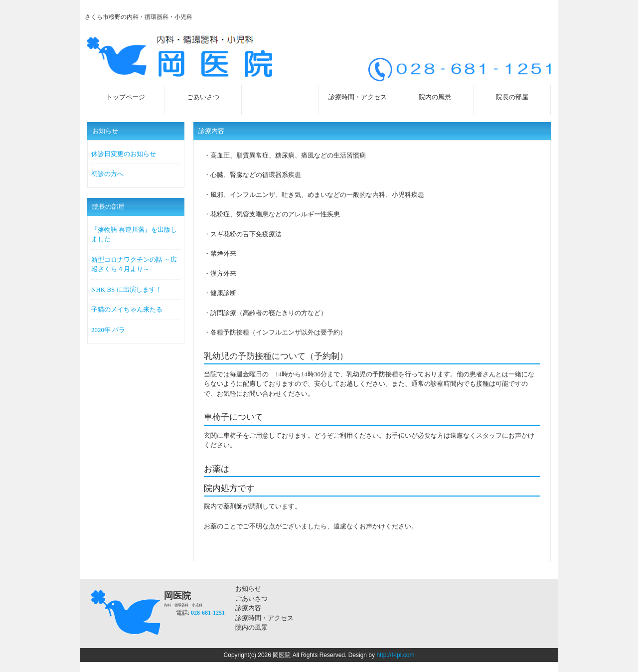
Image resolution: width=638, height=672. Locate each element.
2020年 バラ (108, 330)
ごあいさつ (251, 598)
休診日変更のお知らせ (124, 154)
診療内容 (248, 608)
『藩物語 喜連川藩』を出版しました (134, 235)
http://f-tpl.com (395, 655)
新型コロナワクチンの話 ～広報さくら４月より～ (134, 264)
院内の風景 (251, 627)
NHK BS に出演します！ (127, 289)
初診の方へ (107, 174)
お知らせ (248, 588)
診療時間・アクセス (264, 618)
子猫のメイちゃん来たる (127, 309)
